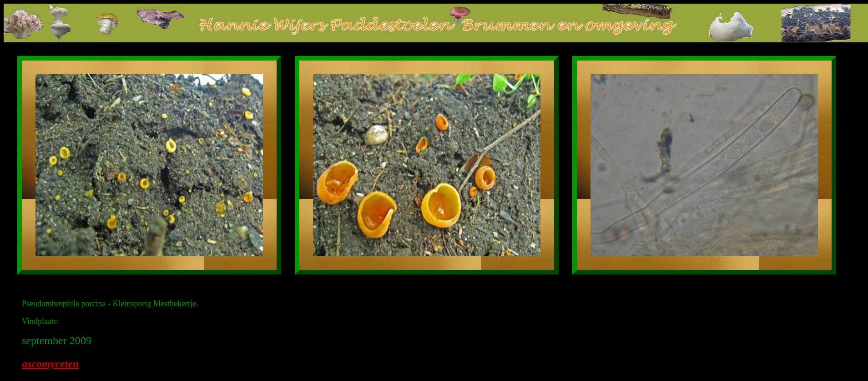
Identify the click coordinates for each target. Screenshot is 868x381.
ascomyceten (50, 364)
